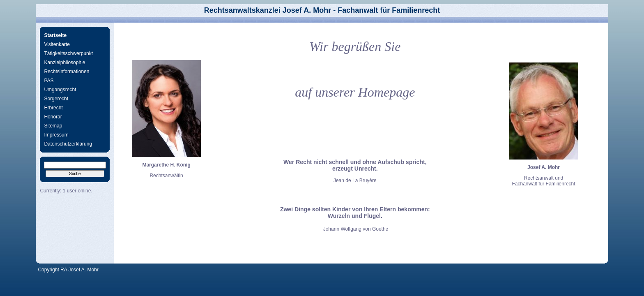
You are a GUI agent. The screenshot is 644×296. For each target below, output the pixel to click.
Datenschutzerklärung (68, 144)
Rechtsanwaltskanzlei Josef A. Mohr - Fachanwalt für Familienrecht (322, 10)
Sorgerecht (56, 99)
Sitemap (53, 126)
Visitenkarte (57, 44)
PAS (49, 81)
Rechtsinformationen (67, 72)
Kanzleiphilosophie (64, 62)
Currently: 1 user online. (66, 191)
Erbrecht (53, 108)
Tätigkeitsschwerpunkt (68, 53)
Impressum (56, 135)
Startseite (55, 35)
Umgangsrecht (60, 90)
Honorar (53, 117)
